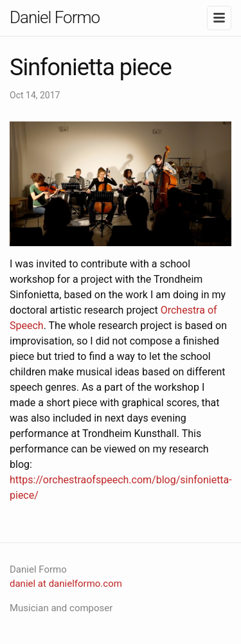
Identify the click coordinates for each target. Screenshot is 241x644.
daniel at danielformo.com (66, 584)
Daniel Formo (55, 17)
